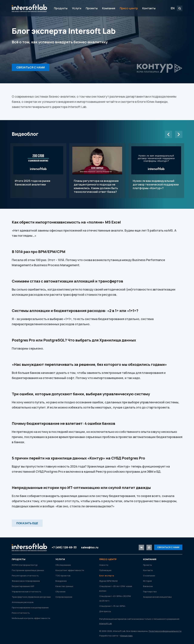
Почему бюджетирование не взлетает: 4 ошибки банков (64, 423)
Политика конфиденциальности (165, 631)
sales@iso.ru (90, 547)
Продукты (61, 8)
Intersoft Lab (29, 8)
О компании (149, 576)
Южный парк (126, 636)
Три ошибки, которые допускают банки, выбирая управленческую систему (81, 394)
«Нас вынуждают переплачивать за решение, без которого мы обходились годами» (89, 364)
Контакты (149, 8)
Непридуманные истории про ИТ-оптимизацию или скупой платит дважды (81, 487)
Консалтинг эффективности (70, 570)
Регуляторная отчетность (25, 576)
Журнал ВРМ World (108, 581)
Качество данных (64, 586)
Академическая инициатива (157, 597)
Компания (109, 8)
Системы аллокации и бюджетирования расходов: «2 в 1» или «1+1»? (75, 311)
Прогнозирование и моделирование (30, 608)
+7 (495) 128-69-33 (64, 547)
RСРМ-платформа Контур (25, 565)
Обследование (63, 565)
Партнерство (150, 592)
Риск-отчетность (21, 613)
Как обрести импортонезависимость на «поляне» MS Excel (66, 222)
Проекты (92, 8)
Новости (104, 565)
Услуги (77, 8)
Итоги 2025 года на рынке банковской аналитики (38, 171)
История (147, 581)
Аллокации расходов (23, 602)
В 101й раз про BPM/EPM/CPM (39, 252)
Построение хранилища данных (28, 570)
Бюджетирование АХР (23, 586)
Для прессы (105, 611)
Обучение (60, 592)
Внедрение (61, 581)
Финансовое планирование (26, 581)
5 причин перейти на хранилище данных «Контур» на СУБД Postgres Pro (78, 458)
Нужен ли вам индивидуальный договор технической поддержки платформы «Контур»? (156, 171)
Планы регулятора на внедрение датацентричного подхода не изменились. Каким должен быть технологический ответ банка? (97, 171)
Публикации (105, 570)
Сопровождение (64, 597)
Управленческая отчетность (27, 592)
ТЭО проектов (63, 576)
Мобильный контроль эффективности (31, 618)
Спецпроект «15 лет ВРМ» (112, 606)
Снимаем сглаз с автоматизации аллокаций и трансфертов (67, 281)
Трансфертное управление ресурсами (31, 597)
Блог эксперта (107, 576)
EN (173, 8)
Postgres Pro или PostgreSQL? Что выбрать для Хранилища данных (74, 340)
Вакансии (148, 586)
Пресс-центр (129, 8)
